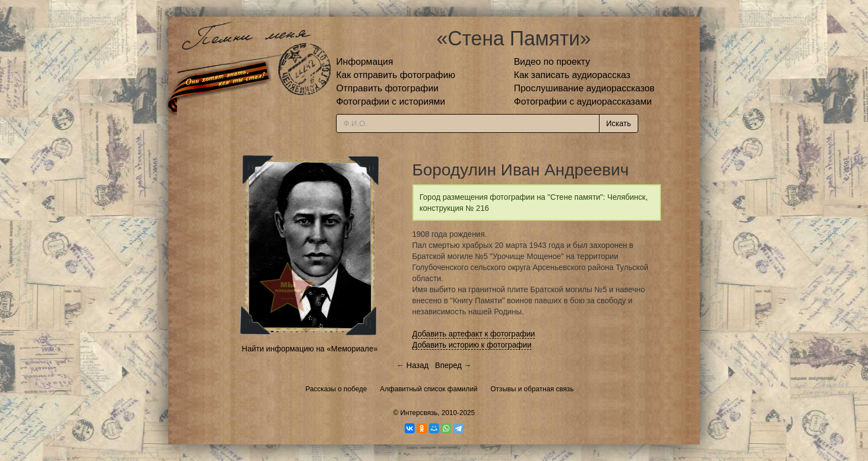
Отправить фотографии (387, 88)
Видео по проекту (552, 62)
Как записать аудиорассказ (572, 75)
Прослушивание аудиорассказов (584, 88)
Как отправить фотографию (396, 75)
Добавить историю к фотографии (472, 345)
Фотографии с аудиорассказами (583, 102)
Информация (365, 62)
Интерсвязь (419, 413)
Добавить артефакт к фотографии (474, 334)
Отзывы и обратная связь (532, 389)
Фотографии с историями (391, 102)
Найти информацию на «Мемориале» (310, 349)
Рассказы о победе (336, 389)
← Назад (412, 365)
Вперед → (453, 365)
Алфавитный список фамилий (428, 389)
